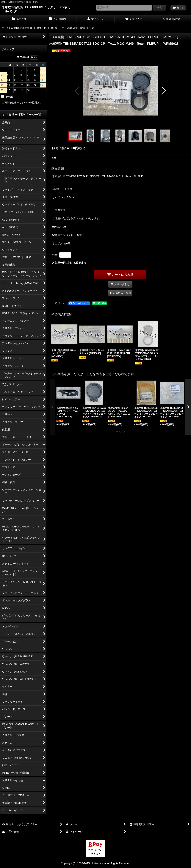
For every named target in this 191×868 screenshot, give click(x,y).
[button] (77, 91)
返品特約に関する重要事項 (69, 263)
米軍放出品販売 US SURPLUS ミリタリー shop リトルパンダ (36, 9)
